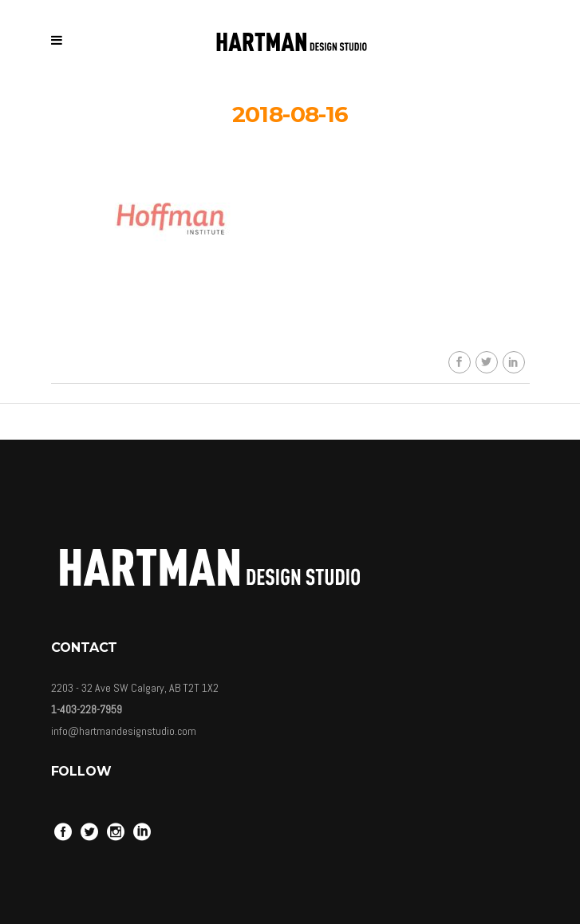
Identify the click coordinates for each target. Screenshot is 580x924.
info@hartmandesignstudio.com (124, 731)
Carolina (302, 323)
